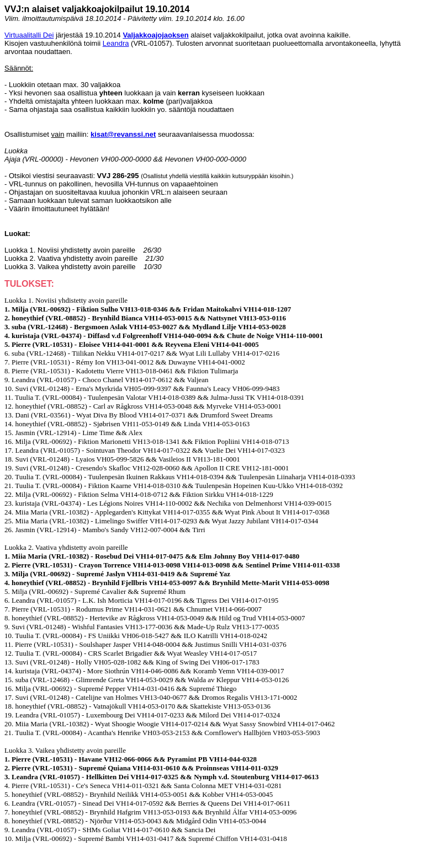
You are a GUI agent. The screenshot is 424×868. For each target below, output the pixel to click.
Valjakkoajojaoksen (155, 35)
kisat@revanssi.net (123, 134)
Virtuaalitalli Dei (29, 35)
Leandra (116, 43)
